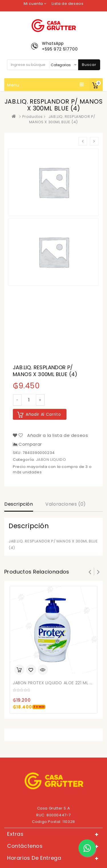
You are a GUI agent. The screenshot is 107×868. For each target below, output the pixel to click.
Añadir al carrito (43, 414)
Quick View (43, 670)
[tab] (19, 505)
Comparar (30, 444)
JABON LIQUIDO (51, 460)
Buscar (89, 65)
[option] (53, 182)
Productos (33, 117)
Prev (90, 572)
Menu (46, 85)
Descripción (19, 504)
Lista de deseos (67, 4)
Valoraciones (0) (66, 504)
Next (98, 572)
